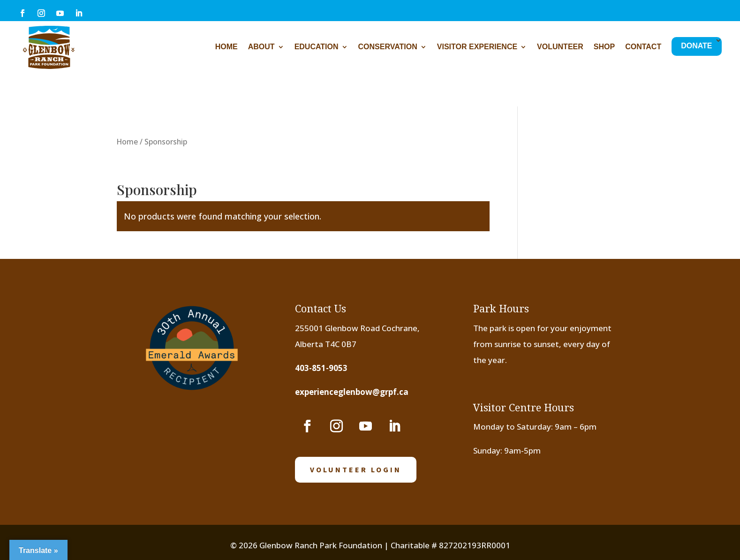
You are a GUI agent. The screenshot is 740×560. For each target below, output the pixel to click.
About (261, 47)
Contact (643, 47)
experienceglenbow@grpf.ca (352, 392)
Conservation (388, 47)
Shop (604, 47)
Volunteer (560, 47)
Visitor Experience (477, 47)
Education (317, 47)
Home (227, 47)
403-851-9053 (321, 368)
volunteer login (356, 469)
